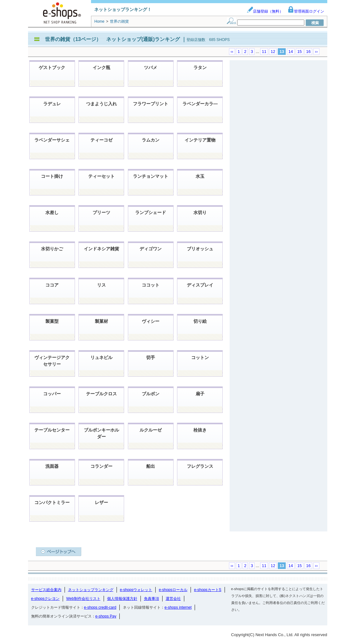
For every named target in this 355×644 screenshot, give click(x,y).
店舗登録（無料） (265, 11)
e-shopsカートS (208, 590)
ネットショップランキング (91, 590)
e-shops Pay (106, 616)
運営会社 (173, 599)
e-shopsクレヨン (46, 599)
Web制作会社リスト (83, 599)
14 (291, 52)
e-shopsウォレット (136, 590)
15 (300, 52)
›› (316, 52)
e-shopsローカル (173, 590)
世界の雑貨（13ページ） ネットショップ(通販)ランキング (113, 39)
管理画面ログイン (306, 11)
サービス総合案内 (46, 590)
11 (264, 52)
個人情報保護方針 (122, 599)
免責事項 (152, 599)
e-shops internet (178, 607)
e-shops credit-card (100, 607)
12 (273, 52)
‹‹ (232, 52)
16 (308, 52)
